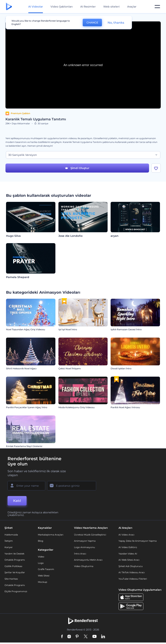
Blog (41, 541)
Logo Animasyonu (85, 547)
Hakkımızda (11, 535)
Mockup (42, 582)
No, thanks (116, 23)
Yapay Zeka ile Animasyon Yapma (138, 541)
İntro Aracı (80, 554)
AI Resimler (88, 7)
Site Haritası (11, 579)
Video (41, 557)
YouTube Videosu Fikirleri (133, 579)
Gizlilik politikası (13, 566)
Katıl (17, 501)
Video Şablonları (62, 7)
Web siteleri (111, 7)
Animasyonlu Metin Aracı (88, 560)
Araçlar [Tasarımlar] (132, 7)
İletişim (9, 541)
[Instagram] (69, 637)
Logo (41, 563)
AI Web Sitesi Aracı (129, 560)
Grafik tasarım (46, 569)
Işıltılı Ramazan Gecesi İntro (126, 329)
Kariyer (9, 547)
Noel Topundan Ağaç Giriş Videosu (26, 329)
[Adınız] (26, 486)
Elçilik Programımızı (16, 591)
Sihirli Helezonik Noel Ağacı (21, 368)
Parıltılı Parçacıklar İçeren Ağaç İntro (27, 407)
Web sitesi (44, 576)
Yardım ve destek (14, 554)
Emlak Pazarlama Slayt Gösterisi (24, 446)
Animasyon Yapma (85, 541)
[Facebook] (62, 637)
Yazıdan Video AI (128, 554)
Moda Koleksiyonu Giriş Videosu (76, 407)
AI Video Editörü (128, 547)
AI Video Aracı (126, 535)
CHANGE (92, 23)
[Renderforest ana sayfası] (9, 7)
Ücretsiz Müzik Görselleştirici (90, 535)
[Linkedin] (103, 637)
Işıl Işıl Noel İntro (68, 329)
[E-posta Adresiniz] (72, 486)
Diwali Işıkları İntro (121, 368)
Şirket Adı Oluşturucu (131, 566)
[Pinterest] (77, 637)
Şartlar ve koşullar (15, 572)
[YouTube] (94, 637)
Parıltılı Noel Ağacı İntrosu (125, 407)
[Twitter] (86, 637)
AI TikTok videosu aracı (132, 572)
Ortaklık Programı (15, 560)
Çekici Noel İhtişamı (70, 368)
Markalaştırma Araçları (51, 535)
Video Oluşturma (84, 566)
